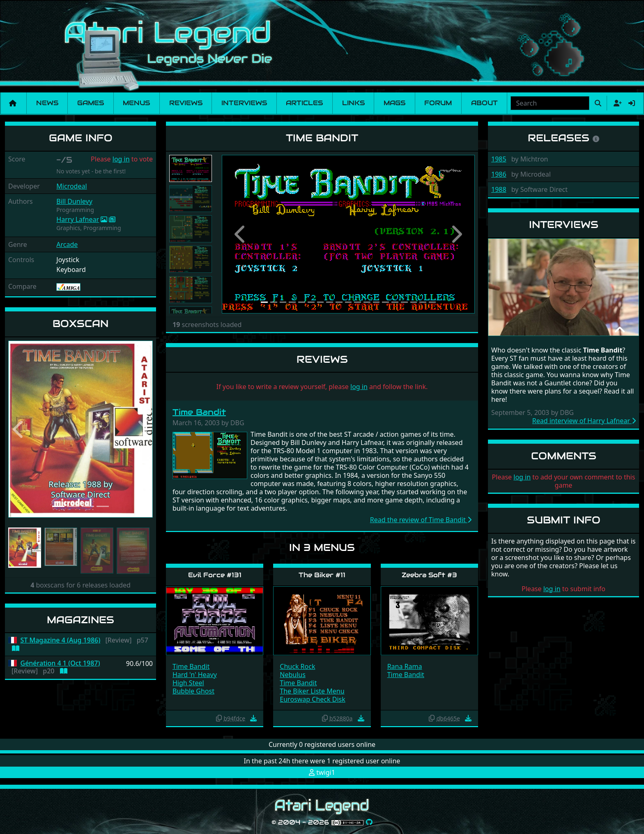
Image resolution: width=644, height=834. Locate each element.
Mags (394, 103)
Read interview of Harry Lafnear (584, 421)
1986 (499, 174)
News (47, 103)
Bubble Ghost (193, 691)
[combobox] (550, 103)
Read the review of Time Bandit (421, 520)
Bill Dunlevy (74, 201)
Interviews (244, 103)
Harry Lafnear (78, 219)
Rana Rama (405, 666)
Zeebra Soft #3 (429, 575)
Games (91, 103)
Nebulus (293, 675)
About (484, 103)
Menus (136, 103)
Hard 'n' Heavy (195, 675)
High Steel (188, 683)
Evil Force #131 (215, 575)
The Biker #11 (322, 575)
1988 (499, 189)
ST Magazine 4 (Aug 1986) (61, 640)
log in (121, 159)
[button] (19, 429)
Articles (304, 103)
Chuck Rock (297, 666)
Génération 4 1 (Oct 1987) (60, 663)
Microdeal (71, 186)
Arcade (67, 244)
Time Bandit (199, 412)
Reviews (186, 103)
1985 (499, 159)
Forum (438, 103)
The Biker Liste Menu (312, 691)
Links (353, 103)
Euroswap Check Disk (312, 699)
